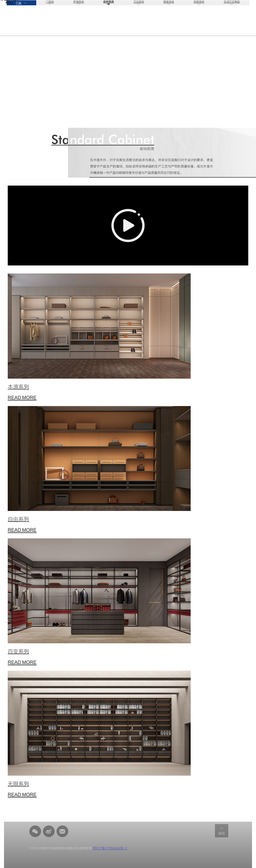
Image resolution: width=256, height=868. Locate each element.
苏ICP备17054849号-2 (110, 848)
